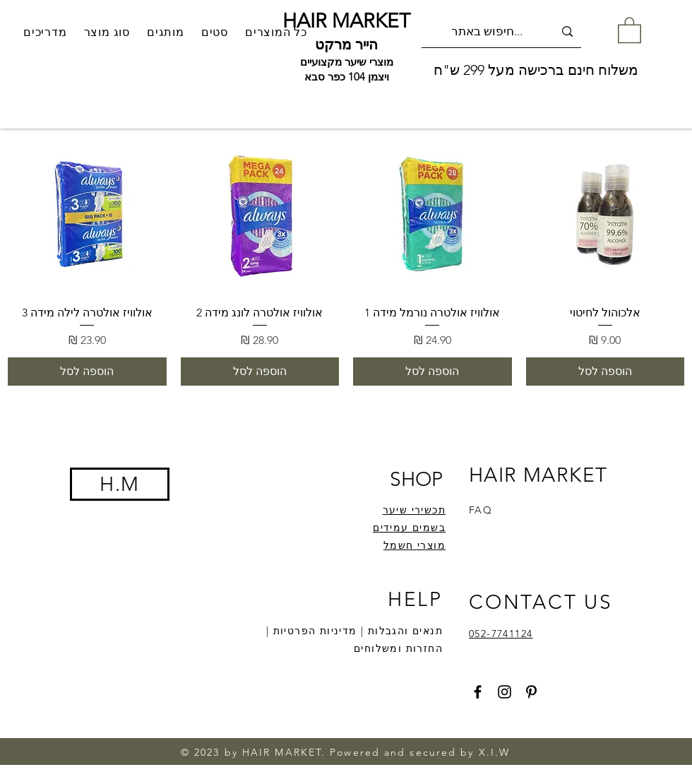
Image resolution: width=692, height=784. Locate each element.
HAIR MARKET (346, 21)
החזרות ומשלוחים (398, 648)
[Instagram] (505, 692)
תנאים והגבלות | (400, 631)
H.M (119, 484)
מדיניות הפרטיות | (312, 631)
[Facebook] (478, 692)
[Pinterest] (531, 692)
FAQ (481, 510)
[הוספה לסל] (605, 372)
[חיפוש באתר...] (502, 31)
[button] (166, 32)
